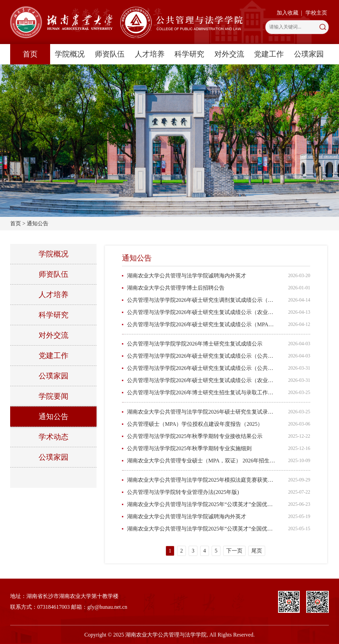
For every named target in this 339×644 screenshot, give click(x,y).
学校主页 (316, 13)
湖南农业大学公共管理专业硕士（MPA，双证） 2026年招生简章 (202, 461)
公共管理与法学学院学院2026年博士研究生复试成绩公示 (195, 344)
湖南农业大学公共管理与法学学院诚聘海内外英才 (187, 276)
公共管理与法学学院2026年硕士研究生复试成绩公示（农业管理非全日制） (202, 380)
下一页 (234, 551)
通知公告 (38, 223)
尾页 (257, 551)
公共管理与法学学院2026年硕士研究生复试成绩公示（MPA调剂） (202, 324)
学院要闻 (54, 396)
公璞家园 (309, 54)
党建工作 (269, 54)
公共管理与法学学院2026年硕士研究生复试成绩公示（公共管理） (202, 356)
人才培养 (150, 54)
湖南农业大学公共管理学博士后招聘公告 (176, 288)
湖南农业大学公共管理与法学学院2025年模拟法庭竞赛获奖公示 (202, 480)
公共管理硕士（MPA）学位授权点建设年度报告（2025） (195, 424)
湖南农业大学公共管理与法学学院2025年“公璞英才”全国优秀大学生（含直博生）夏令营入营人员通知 (202, 504)
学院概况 (70, 54)
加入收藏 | (289, 13)
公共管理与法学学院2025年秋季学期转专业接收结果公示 (195, 436)
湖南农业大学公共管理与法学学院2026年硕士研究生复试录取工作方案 (202, 412)
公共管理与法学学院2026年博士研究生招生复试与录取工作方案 (202, 392)
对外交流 (229, 54)
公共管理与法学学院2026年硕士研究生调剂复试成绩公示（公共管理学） (202, 300)
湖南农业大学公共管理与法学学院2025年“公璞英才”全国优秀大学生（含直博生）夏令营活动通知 (202, 529)
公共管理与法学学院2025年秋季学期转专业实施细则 (189, 448)
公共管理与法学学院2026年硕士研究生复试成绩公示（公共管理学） (202, 368)
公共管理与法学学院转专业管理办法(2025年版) (183, 492)
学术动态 (54, 437)
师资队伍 (110, 54)
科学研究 (189, 54)
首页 (30, 54)
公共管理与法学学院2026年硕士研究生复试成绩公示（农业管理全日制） (202, 312)
